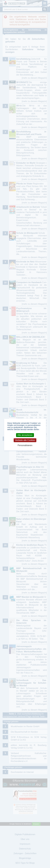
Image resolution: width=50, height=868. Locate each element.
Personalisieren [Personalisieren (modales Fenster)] (25, 445)
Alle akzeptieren (25, 435)
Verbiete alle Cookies (25, 440)
